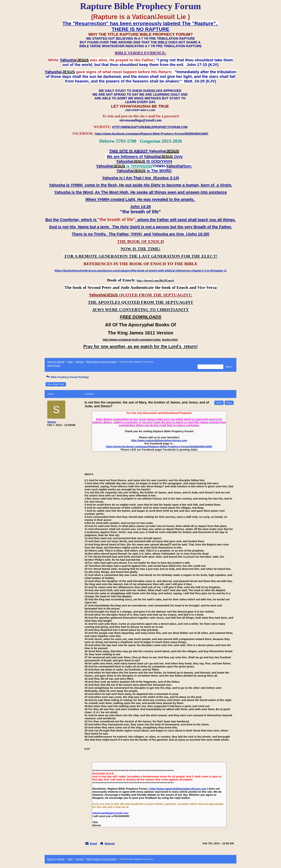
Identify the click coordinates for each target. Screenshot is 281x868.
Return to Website (56, 362)
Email (93, 844)
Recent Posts (54, 366)
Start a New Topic (56, 384)
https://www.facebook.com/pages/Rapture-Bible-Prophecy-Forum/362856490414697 (159, 446)
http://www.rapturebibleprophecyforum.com (159, 440)
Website (110, 844)
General (80, 362)
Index (70, 362)
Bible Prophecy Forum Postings (102, 362)
